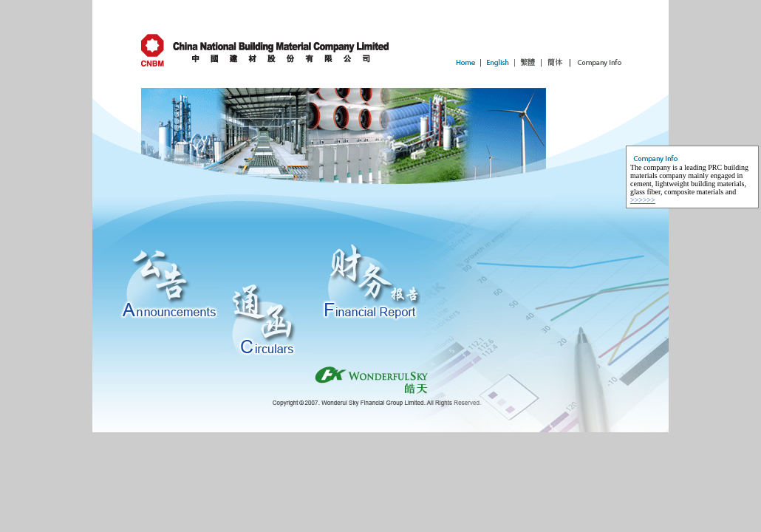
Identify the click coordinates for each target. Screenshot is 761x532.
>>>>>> (643, 200)
